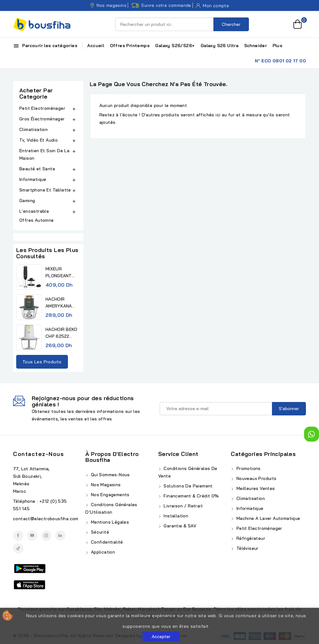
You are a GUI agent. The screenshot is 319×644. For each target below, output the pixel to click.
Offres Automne (37, 220)
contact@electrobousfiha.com (46, 519)
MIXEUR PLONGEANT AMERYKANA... (60, 273)
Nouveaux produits (256, 478)
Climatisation (33, 129)
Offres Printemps (130, 46)
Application (102, 552)
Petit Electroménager (42, 108)
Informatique (33, 179)
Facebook (18, 536)
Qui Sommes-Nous (110, 475)
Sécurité (99, 532)
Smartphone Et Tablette (45, 190)
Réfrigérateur (250, 538)
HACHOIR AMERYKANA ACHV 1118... (59, 303)
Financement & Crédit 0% (191, 496)
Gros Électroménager (42, 119)
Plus (278, 46)
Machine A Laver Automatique (267, 518)
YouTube (32, 536)
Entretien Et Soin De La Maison (44, 154)
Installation (175, 516)
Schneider (256, 46)
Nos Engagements (109, 495)
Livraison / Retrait (183, 506)
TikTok (18, 548)
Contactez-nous (38, 454)
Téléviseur (247, 548)
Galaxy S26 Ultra (219, 46)
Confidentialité (106, 542)
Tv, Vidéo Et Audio (38, 140)
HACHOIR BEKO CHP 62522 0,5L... (62, 333)
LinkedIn (60, 536)
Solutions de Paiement (188, 486)
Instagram (46, 536)
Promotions (248, 468)
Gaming (27, 201)
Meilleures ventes (255, 488)
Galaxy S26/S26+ (175, 46)
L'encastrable (34, 211)
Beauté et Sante (37, 169)
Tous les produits (42, 362)
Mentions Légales (109, 522)
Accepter (161, 637)
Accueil (96, 46)
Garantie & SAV (179, 526)
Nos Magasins (105, 485)
